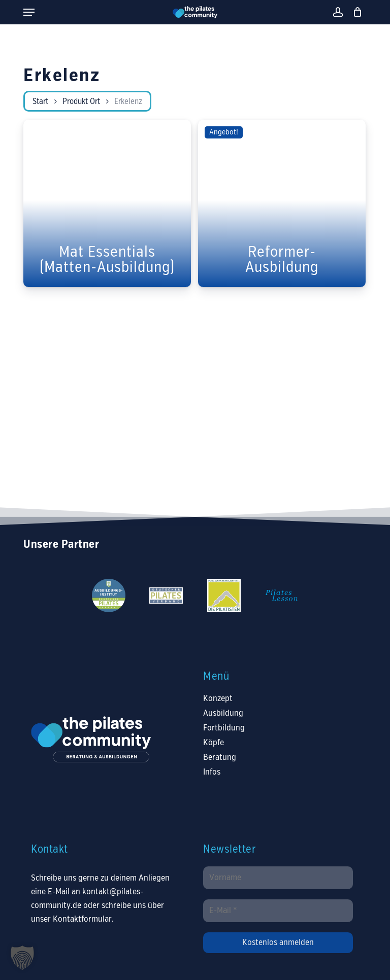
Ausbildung (223, 713)
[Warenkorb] (355, 12)
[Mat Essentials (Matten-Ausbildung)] (107, 203)
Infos (212, 772)
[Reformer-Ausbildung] (282, 203)
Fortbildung (224, 728)
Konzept (218, 699)
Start (40, 102)
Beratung (220, 758)
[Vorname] (278, 878)
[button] (29, 12)
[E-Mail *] (278, 911)
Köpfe (214, 743)
